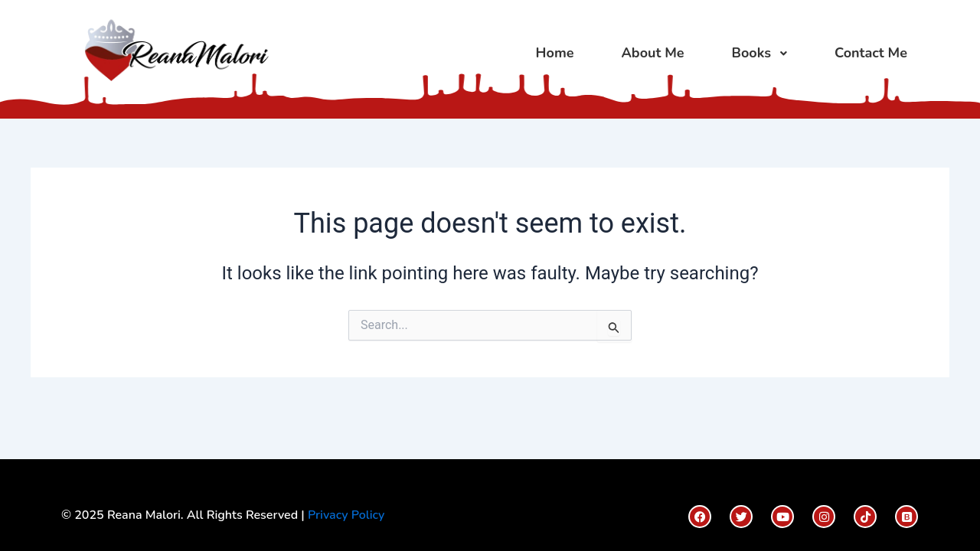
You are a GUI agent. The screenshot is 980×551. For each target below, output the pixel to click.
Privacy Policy (346, 515)
